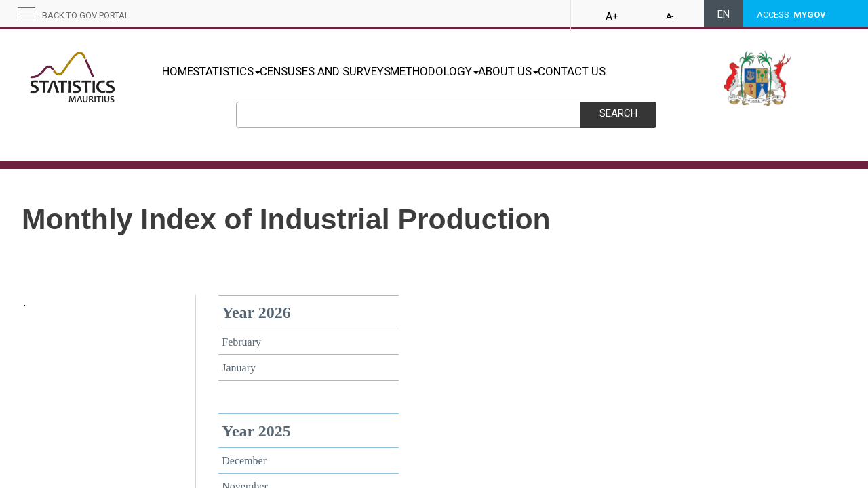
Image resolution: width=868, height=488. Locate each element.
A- (670, 16)
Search (618, 113)
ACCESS (791, 15)
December (244, 461)
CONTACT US (643, 71)
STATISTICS (241, 71)
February (241, 342)
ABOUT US (565, 71)
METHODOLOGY (477, 71)
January (239, 368)
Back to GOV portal (86, 15)
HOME (178, 71)
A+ (612, 16)
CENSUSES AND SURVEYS (354, 71)
